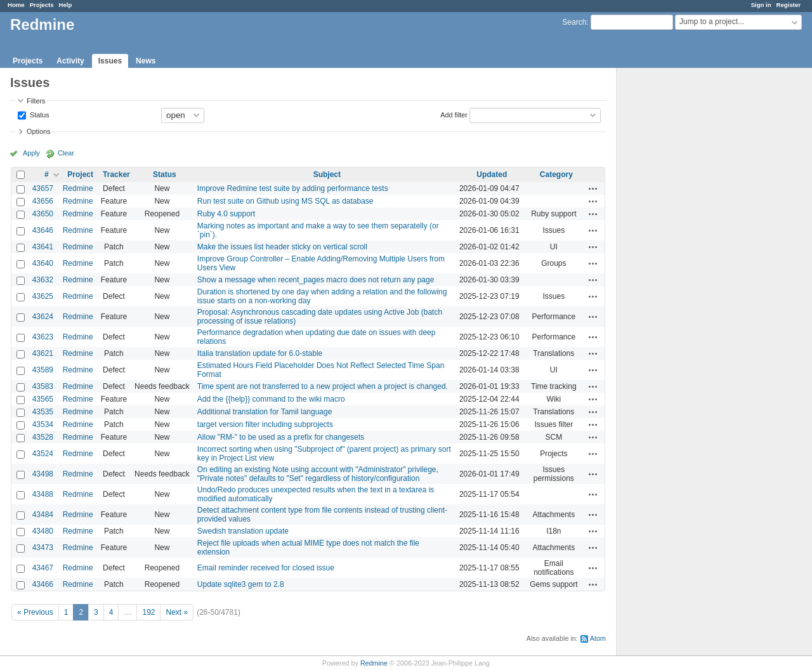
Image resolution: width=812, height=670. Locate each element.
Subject (327, 174)
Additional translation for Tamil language (265, 412)
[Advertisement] (680, 267)
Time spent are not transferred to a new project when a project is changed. (323, 386)
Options (38, 131)
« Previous (35, 612)
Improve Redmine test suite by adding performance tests (293, 188)
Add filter (454, 114)
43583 (43, 386)
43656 (43, 201)
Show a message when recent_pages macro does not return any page (316, 280)
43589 (43, 370)
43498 (43, 474)
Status (39, 114)
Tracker (116, 174)
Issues (110, 61)
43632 (43, 280)
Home (16, 5)
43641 (43, 247)
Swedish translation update (243, 531)
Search (574, 22)
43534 (43, 424)
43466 (43, 584)
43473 (43, 548)
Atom (598, 638)
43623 (43, 337)
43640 (43, 263)
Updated (492, 174)
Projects (42, 5)
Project (80, 174)
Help (66, 5)
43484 (43, 515)
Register (789, 5)
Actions (593, 188)
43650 (43, 214)
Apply (31, 153)
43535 (43, 412)
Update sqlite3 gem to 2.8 (241, 584)
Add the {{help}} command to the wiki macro (271, 399)
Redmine (78, 188)
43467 (43, 568)
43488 (43, 494)
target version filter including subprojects (265, 424)
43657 (43, 188)
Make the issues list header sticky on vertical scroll (282, 247)
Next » (177, 612)
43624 (43, 317)
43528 (43, 437)
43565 (43, 399)
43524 (43, 454)
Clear (66, 153)
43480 (43, 531)
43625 (43, 296)
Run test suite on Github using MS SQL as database (285, 201)
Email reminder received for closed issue (266, 568)
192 (148, 612)
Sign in (761, 5)
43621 (43, 353)
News (146, 61)
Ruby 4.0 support (226, 214)
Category (556, 174)
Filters (36, 101)
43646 (43, 230)
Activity (70, 61)
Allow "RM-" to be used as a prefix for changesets (281, 437)
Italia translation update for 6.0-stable (260, 353)
